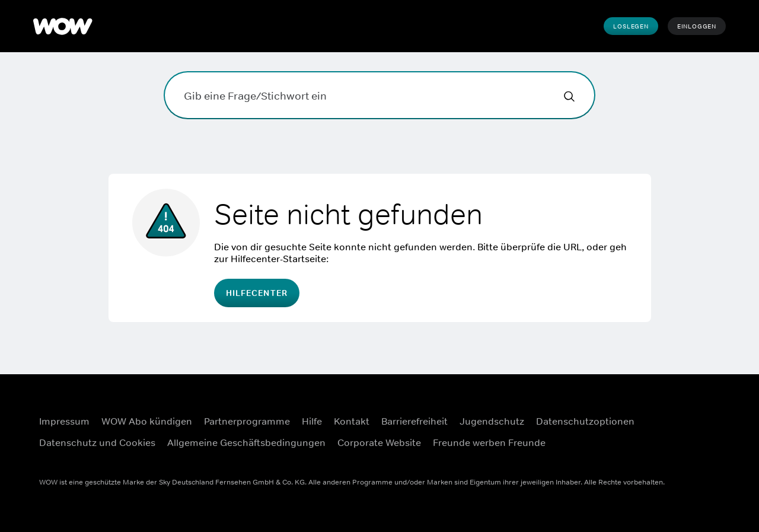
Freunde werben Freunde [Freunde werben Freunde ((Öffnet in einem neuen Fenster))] (489, 442)
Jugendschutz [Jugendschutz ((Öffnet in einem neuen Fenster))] (492, 421)
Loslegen (631, 26)
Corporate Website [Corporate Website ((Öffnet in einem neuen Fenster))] (379, 442)
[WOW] (63, 26)
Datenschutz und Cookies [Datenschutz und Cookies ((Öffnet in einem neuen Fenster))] (97, 442)
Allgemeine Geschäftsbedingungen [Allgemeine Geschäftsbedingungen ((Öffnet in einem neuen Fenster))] (246, 442)
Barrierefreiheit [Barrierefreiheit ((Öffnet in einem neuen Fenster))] (414, 421)
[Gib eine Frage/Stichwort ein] (379, 95)
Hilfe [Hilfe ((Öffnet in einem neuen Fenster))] (312, 421)
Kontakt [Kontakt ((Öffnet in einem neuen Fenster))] (352, 421)
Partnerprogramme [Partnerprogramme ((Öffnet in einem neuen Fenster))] (247, 421)
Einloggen (697, 26)
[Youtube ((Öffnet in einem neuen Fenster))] (673, 447)
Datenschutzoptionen (585, 421)
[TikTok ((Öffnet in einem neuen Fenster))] (704, 447)
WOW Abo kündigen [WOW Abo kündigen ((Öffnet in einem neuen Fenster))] (147, 421)
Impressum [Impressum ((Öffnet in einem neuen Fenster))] (64, 421)
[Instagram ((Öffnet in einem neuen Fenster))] (704, 413)
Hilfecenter (257, 293)
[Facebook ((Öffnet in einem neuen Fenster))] (673, 413)
